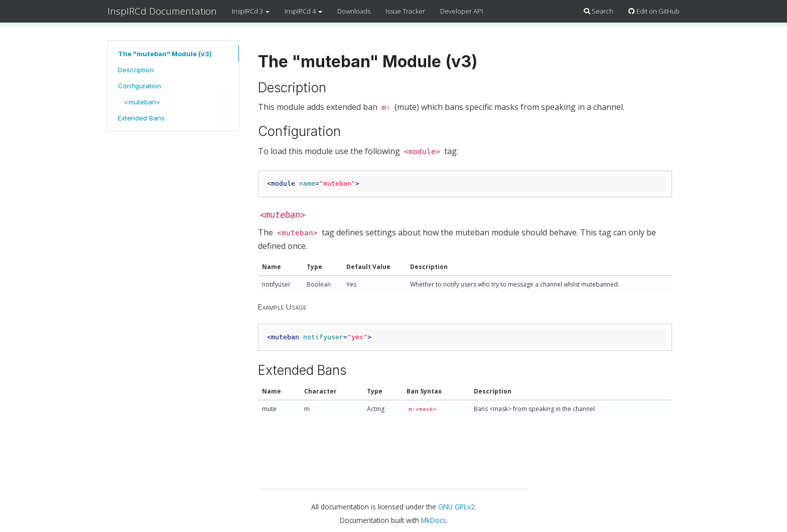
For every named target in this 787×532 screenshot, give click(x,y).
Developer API (462, 11)
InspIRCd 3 (251, 11)
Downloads (354, 11)
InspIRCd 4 (303, 11)
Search (599, 11)
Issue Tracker (405, 11)
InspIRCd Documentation (162, 11)
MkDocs (434, 520)
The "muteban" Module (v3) (165, 54)
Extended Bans (141, 118)
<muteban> (142, 102)
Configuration (140, 86)
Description (136, 70)
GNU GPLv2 (456, 507)
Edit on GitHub (654, 11)
